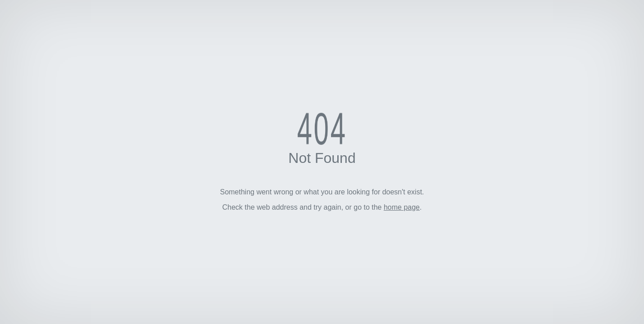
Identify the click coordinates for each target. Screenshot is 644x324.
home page (402, 207)
